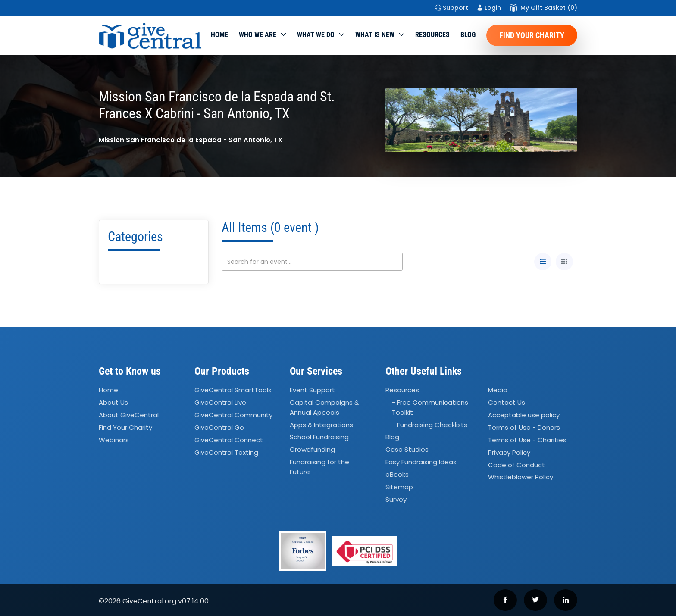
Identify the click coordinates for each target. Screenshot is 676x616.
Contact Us (507, 402)
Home (219, 35)
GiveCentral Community (233, 415)
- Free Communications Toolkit (430, 407)
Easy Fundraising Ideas (421, 462)
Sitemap (399, 487)
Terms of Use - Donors (524, 427)
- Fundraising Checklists (430, 425)
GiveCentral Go (219, 427)
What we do (316, 35)
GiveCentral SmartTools (233, 390)
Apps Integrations (321, 425)
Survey (396, 499)
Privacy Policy (509, 452)
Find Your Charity (532, 35)
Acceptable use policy (524, 415)
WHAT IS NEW (375, 35)
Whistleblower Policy (521, 477)
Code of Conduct (516, 465)
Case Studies (407, 450)
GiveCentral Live (220, 402)
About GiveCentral (129, 415)
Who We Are (258, 35)
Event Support (312, 390)
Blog (468, 35)
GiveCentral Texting (226, 452)
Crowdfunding (312, 450)
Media (498, 390)
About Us (113, 402)
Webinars (114, 440)
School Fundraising (319, 437)
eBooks (397, 474)
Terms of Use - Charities (527, 440)
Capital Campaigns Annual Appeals (324, 407)
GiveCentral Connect (229, 440)
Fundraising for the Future (319, 467)
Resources (432, 35)
